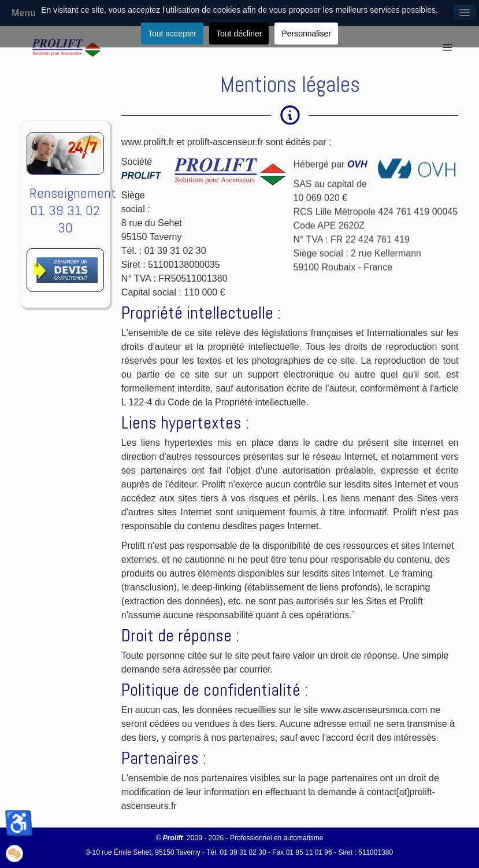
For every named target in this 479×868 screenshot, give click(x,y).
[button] (14, 854)
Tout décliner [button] (239, 34)
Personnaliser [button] (306, 34)
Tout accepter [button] (172, 34)
